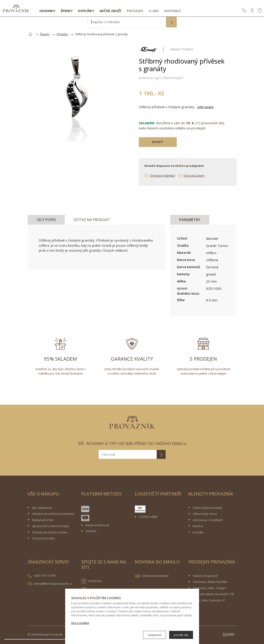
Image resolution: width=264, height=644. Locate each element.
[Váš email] (128, 454)
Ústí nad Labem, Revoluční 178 (213, 594)
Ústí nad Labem (194, 176)
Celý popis (205, 107)
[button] (171, 23)
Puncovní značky (44, 538)
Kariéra (198, 526)
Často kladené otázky (208, 508)
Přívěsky (62, 34)
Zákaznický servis (205, 514)
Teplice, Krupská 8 (205, 576)
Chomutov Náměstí (162, 176)
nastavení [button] (155, 635)
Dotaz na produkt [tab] (92, 220)
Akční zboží (110, 11)
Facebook (91, 581)
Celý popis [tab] (46, 220)
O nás (154, 11)
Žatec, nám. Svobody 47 (209, 600)
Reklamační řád (43, 520)
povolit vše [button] (181, 635)
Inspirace (173, 11)
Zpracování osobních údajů (51, 526)
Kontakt (198, 532)
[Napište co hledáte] (127, 22)
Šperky (67, 11)
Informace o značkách (208, 520)
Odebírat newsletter (155, 576)
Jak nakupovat (42, 508)
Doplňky (86, 11)
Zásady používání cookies (50, 532)
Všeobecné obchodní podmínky (53, 514)
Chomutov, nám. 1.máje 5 (210, 588)
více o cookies (80, 623)
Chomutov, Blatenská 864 (210, 582)
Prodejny (135, 11)
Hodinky (47, 11)
